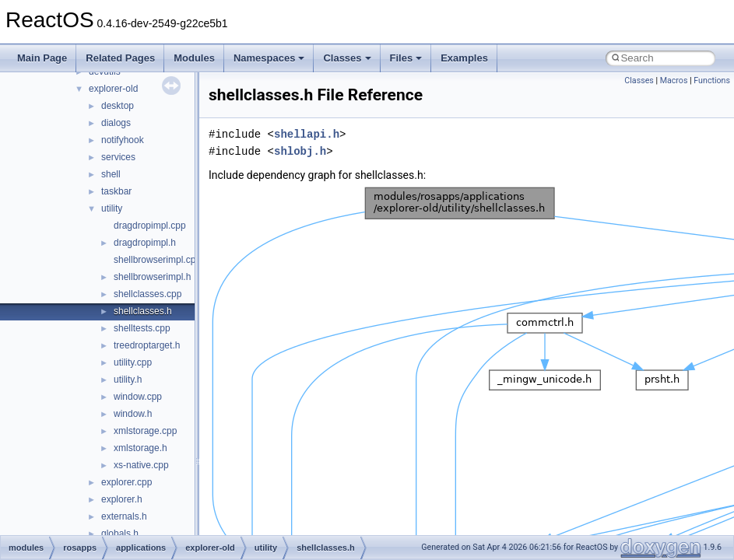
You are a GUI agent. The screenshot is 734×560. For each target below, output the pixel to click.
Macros (674, 80)
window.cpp (138, 397)
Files (406, 58)
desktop (118, 106)
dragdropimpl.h (145, 243)
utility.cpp (133, 362)
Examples (464, 58)
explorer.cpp (126, 482)
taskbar (116, 191)
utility (112, 208)
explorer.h (122, 499)
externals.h (124, 516)
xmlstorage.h (140, 448)
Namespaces (269, 58)
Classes (347, 58)
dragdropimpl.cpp (150, 226)
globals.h (120, 534)
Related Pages (120, 58)
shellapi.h (307, 134)
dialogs (116, 123)
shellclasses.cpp (148, 294)
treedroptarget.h (147, 345)
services (118, 157)
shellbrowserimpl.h (152, 277)
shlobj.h (300, 151)
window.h (133, 414)
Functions (712, 80)
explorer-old (113, 89)
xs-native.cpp (141, 465)
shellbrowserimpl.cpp (157, 260)
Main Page (42, 58)
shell (111, 174)
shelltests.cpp (142, 328)
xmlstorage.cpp (145, 431)
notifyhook (123, 140)
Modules (194, 58)
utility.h (128, 380)
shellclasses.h (143, 311)
